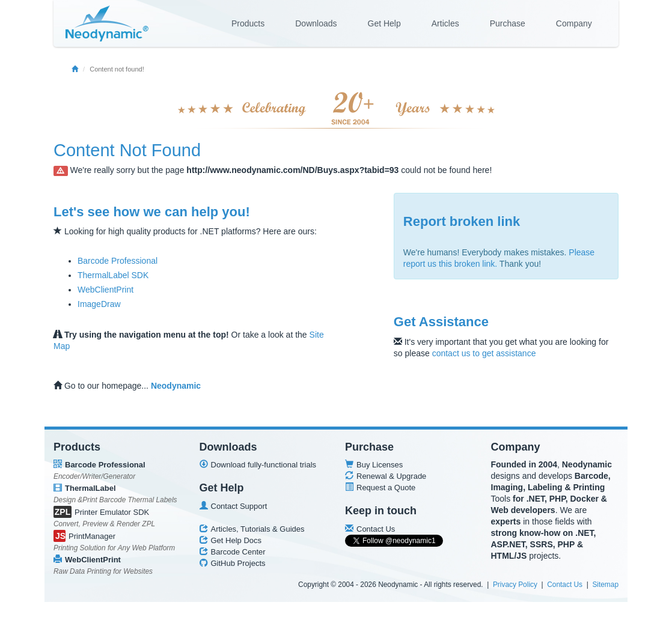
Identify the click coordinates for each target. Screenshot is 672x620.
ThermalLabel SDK (113, 275)
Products (248, 23)
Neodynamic (176, 386)
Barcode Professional (118, 261)
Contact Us (565, 585)
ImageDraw (99, 304)
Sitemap (605, 585)
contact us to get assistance (484, 353)
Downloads (316, 23)
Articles (445, 23)
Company (574, 23)
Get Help (384, 23)
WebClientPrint (105, 290)
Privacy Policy (515, 585)
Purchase (508, 23)
